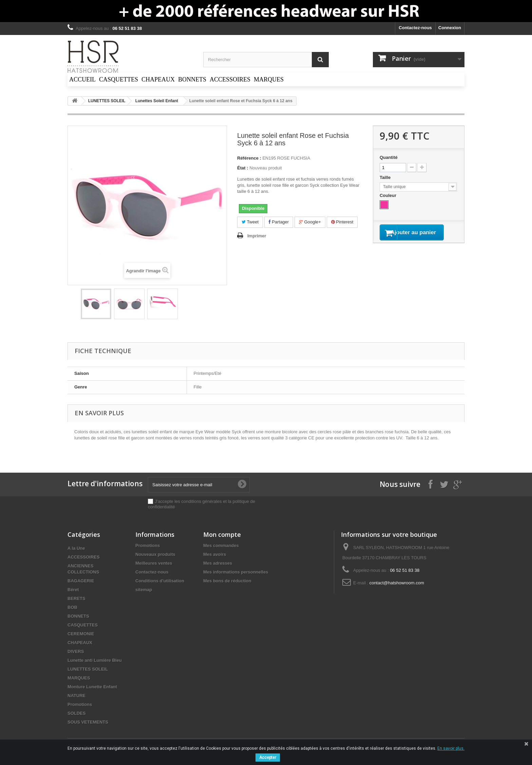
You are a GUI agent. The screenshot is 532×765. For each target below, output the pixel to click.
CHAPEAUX (80, 643)
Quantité (389, 157)
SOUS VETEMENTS (88, 722)
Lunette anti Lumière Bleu (95, 660)
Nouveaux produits (155, 554)
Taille (386, 177)
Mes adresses (218, 563)
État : (243, 168)
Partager (279, 222)
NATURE (77, 696)
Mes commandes (221, 545)
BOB (72, 607)
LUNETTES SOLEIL (88, 669)
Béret (73, 590)
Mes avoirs (215, 554)
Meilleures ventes (154, 563)
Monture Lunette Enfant (92, 687)
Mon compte (222, 534)
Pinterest (342, 222)
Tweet (250, 222)
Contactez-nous (415, 28)
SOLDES (77, 713)
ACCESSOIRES (84, 557)
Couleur (389, 195)
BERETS (77, 598)
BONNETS (78, 616)
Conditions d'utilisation (160, 581)
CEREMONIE (81, 634)
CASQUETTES (83, 625)
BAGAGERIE (81, 581)
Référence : (249, 158)
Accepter (268, 758)
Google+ (310, 222)
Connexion (450, 28)
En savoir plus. (451, 748)
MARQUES (79, 678)
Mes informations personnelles (236, 572)
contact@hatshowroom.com (397, 583)
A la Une (76, 548)
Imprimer (257, 236)
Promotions (80, 704)
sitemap (144, 590)
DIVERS (76, 651)
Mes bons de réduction (227, 581)
